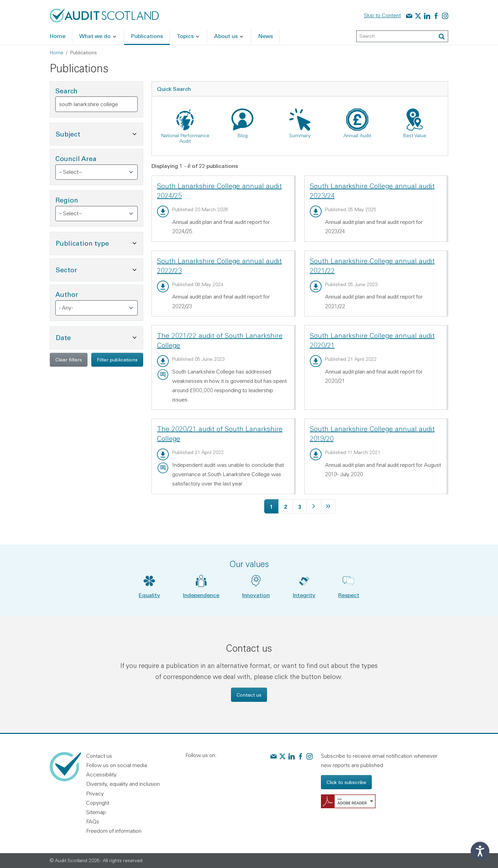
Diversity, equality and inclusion (123, 784)
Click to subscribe (346, 782)
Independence (201, 595)
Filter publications (117, 360)
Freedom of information (114, 831)
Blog (243, 135)
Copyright (98, 803)
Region (67, 200)
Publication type (99, 242)
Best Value (415, 135)
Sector (99, 269)
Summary (300, 135)
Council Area (76, 158)
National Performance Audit (185, 138)
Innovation (256, 595)
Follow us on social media (117, 765)
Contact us (249, 695)
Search (66, 91)
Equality (149, 595)
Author (67, 294)
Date (97, 337)
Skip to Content (382, 15)
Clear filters (69, 360)
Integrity (304, 595)
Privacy (95, 793)
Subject (99, 133)
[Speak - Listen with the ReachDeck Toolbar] (480, 851)
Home (57, 53)
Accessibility (101, 774)
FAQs (93, 821)
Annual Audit (357, 135)
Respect (349, 595)
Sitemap (96, 812)
